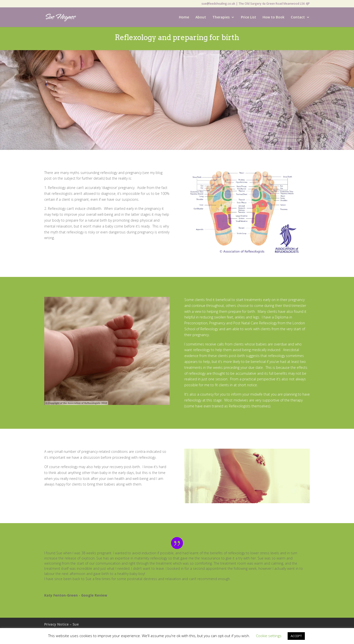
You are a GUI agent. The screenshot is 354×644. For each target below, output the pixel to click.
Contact (298, 17)
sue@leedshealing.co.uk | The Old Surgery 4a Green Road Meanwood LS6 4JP (256, 4)
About (201, 17)
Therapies (221, 17)
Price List (249, 17)
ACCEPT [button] (296, 636)
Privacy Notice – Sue (61, 624)
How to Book (273, 17)
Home (184, 17)
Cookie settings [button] (269, 636)
